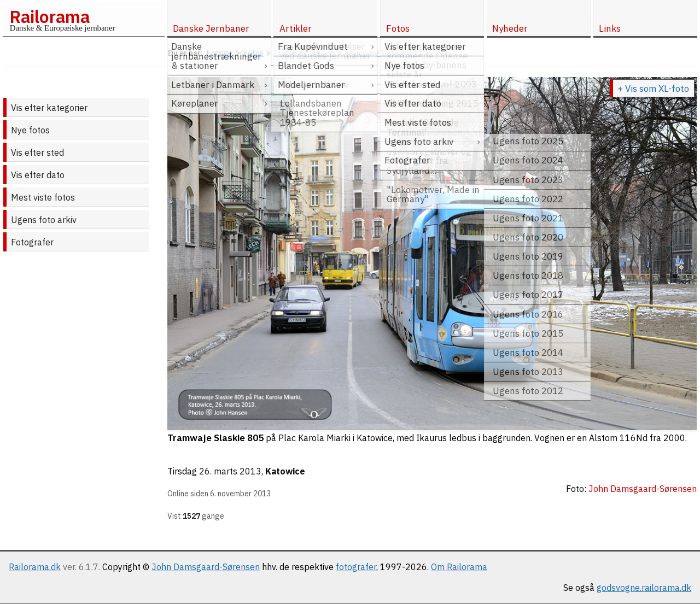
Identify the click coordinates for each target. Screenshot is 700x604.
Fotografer (32, 242)
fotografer (356, 567)
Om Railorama (459, 567)
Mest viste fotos (43, 197)
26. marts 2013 (230, 471)
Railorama (49, 16)
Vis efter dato (38, 175)
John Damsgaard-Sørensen (206, 567)
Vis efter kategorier (49, 108)
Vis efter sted (37, 153)
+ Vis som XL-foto (653, 89)
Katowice (285, 471)
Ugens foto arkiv (44, 220)
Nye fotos (30, 130)
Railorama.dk (35, 567)
